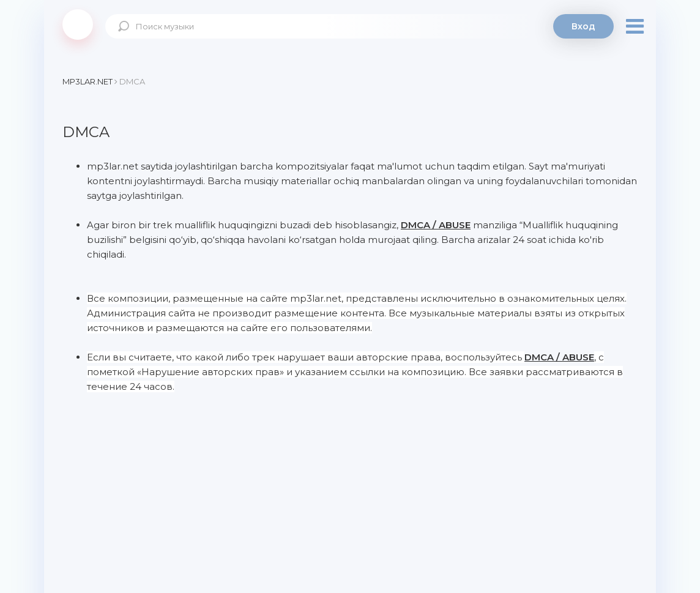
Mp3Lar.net (78, 24)
